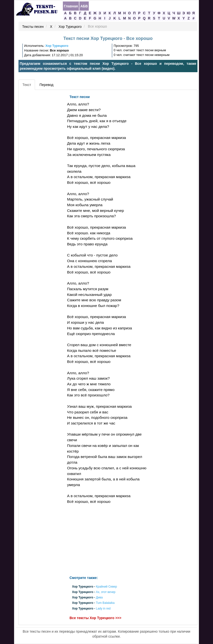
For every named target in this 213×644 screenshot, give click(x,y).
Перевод (46, 85)
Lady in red (103, 609)
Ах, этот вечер (106, 592)
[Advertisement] (42, 166)
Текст (27, 85)
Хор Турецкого (70, 27)
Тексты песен (33, 27)
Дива (99, 598)
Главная (71, 6)
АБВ (84, 6)
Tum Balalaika (105, 603)
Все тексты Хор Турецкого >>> (95, 618)
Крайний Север (106, 587)
